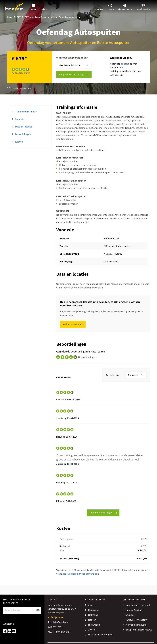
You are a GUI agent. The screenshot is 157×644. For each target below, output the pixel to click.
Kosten (19, 142)
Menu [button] (33, 7)
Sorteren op (112, 375)
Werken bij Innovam (136, 625)
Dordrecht (94, 610)
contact (125, 64)
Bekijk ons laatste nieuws (139, 630)
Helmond (93, 615)
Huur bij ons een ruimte (100, 634)
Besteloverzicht (143, 7)
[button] (125, 7)
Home (10, 17)
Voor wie (19, 119)
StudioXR (130, 615)
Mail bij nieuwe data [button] (73, 324)
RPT (19, 17)
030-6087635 (117, 75)
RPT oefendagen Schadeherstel (40, 17)
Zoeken (43, 7)
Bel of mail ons (60, 622)
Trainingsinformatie (26, 112)
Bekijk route (57, 617)
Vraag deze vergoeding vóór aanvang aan (78, 574)
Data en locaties (23, 127)
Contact (110, 7)
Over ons (99, 7)
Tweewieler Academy (136, 620)
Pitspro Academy (134, 610)
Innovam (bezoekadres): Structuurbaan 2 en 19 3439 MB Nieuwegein (62, 609)
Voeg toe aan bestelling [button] (74, 74)
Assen (91, 605)
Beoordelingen (23, 134)
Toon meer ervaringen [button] (103, 513)
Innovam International (138, 605)
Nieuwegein (94, 625)
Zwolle (92, 630)
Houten (92, 620)
